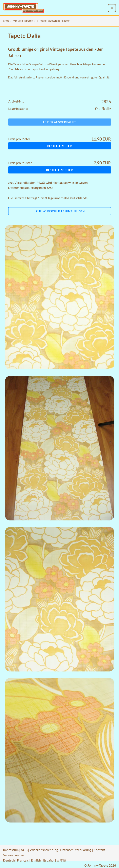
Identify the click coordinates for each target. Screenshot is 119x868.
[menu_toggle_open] (112, 8)
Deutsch (9, 860)
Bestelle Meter (60, 146)
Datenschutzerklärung (76, 850)
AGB (24, 850)
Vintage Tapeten (23, 21)
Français (23, 860)
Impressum (11, 850)
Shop (6, 21)
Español (49, 860)
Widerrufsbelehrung (44, 850)
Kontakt (99, 850)
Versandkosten (25, 182)
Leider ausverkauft (59, 122)
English (36, 860)
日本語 (61, 860)
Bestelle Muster (59, 170)
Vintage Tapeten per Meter (53, 21)
